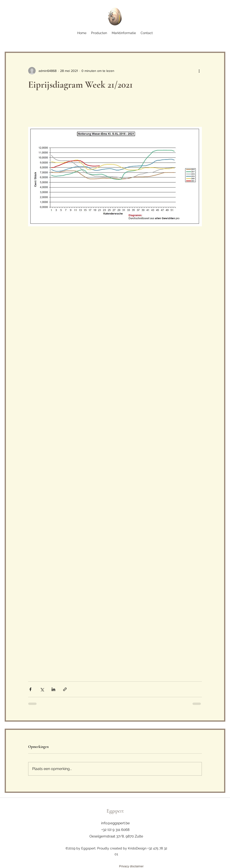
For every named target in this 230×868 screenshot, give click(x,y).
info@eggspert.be (115, 823)
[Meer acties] (199, 71)
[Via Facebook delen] (30, 689)
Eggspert (115, 811)
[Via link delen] (65, 689)
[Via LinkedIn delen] (53, 689)
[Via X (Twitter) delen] (42, 689)
